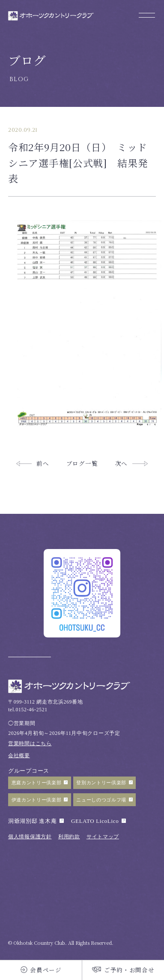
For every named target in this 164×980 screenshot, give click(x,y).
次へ (121, 463)
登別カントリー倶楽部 (101, 783)
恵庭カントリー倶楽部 (37, 783)
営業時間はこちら (30, 744)
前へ (43, 463)
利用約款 (69, 837)
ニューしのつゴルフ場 (101, 800)
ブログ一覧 (82, 463)
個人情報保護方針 (30, 837)
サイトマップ (103, 837)
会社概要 (19, 756)
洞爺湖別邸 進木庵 (32, 821)
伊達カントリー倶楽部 (37, 800)
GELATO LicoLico (95, 821)
